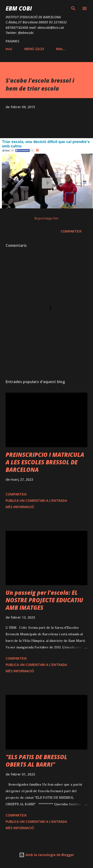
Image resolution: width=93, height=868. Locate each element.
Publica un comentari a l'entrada (36, 500)
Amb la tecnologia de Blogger (46, 855)
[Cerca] (73, 8)
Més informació (20, 507)
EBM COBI (19, 8)
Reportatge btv (46, 218)
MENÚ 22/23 (34, 49)
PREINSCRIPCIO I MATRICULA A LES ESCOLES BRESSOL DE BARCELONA (45, 462)
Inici (9, 49)
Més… (61, 49)
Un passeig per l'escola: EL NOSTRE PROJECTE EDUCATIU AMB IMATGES (44, 600)
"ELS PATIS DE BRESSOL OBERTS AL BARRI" (36, 761)
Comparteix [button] (71, 231)
